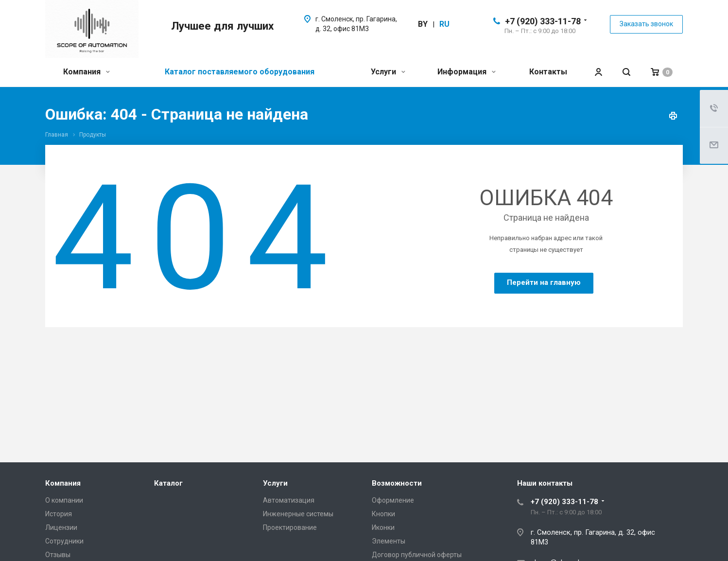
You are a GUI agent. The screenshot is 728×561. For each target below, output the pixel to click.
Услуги (388, 72)
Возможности (397, 483)
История (59, 514)
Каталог (168, 483)
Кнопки (383, 514)
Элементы (389, 541)
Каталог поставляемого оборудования (240, 72)
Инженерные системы (298, 514)
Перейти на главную (544, 282)
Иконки (383, 527)
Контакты (548, 72)
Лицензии (61, 527)
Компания (87, 72)
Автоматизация (289, 500)
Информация (467, 72)
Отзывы (58, 555)
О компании (64, 500)
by (423, 24)
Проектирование (290, 527)
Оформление (393, 500)
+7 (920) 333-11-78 (543, 21)
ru (444, 24)
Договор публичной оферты (417, 555)
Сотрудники (64, 541)
